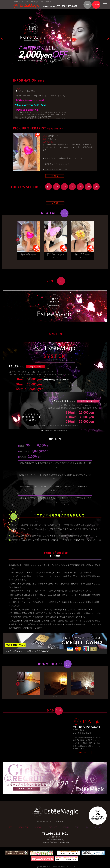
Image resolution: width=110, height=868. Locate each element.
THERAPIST (53, 827)
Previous (18, 239)
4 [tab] (58, 261)
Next (92, 239)
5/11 (64, 187)
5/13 (80, 187)
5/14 (88, 187)
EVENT (77, 827)
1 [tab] (48, 261)
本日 (48, 187)
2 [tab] (52, 261)
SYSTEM (66, 827)
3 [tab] (55, 261)
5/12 (72, 187)
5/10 (56, 187)
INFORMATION (23, 827)
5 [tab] (62, 261)
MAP (87, 827)
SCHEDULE (39, 827)
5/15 (96, 187)
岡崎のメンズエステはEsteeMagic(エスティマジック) (59, 867)
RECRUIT (98, 827)
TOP (10, 827)
